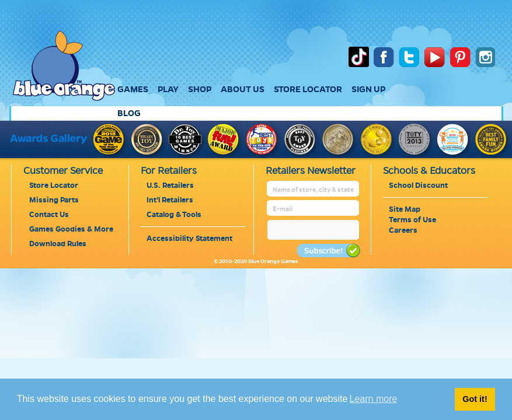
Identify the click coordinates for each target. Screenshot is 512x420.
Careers (403, 230)
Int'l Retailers (170, 200)
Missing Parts (54, 200)
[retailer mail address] (314, 209)
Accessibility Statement (189, 239)
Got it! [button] (475, 399)
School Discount (418, 185)
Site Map (405, 209)
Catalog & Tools (174, 215)
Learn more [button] (374, 399)
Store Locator (54, 185)
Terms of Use (412, 220)
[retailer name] (314, 190)
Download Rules (58, 244)
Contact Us (49, 215)
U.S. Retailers (170, 185)
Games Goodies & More (71, 229)
